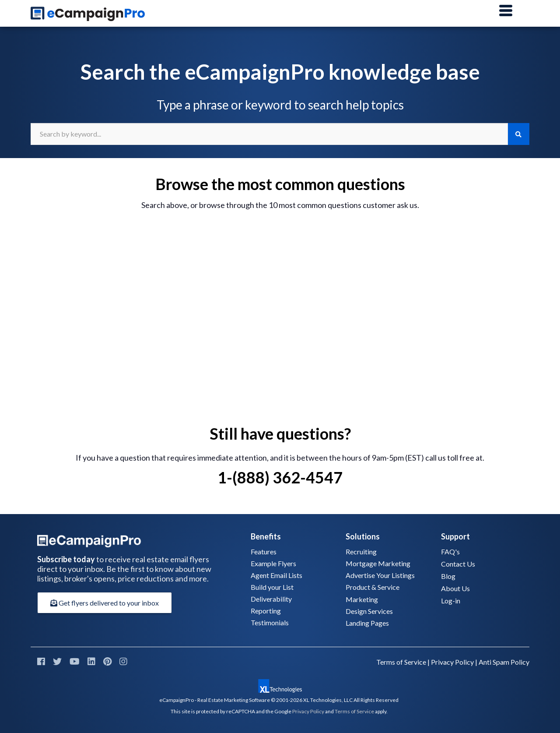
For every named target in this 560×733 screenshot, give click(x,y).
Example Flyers (273, 563)
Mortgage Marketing (378, 563)
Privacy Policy (452, 662)
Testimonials (270, 622)
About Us (455, 588)
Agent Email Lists (276, 575)
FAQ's (450, 552)
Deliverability (271, 599)
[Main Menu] (506, 11)
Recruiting (361, 552)
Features (264, 552)
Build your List (272, 587)
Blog (448, 576)
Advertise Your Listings (380, 575)
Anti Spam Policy (504, 662)
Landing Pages (367, 623)
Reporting (266, 611)
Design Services (369, 611)
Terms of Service (401, 662)
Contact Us (458, 564)
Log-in (451, 601)
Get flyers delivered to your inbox (105, 603)
